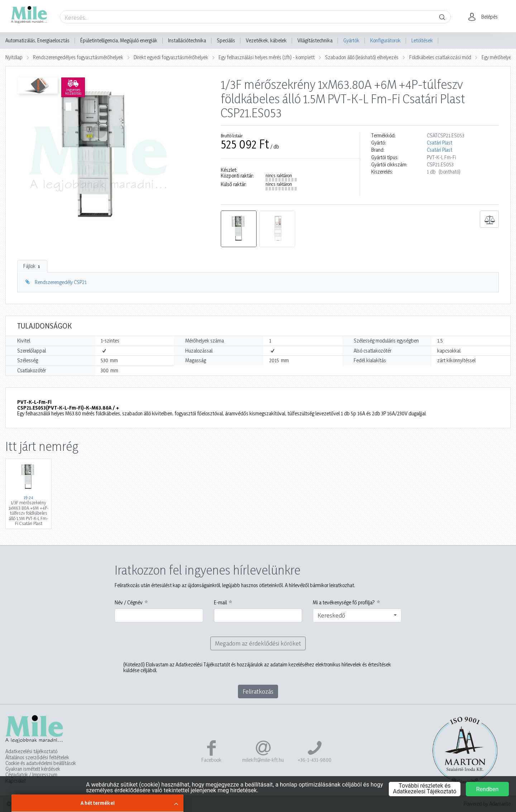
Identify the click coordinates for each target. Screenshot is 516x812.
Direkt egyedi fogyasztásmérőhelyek (171, 57)
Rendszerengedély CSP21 (61, 282)
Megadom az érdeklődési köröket (258, 643)
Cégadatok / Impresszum (31, 775)
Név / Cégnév (129, 603)
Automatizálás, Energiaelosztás (37, 41)
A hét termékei (98, 803)
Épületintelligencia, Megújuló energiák (119, 41)
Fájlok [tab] (32, 266)
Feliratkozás (258, 691)
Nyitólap (14, 57)
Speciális (226, 41)
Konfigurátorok (385, 40)
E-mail (220, 603)
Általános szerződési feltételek (37, 757)
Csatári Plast (439, 143)
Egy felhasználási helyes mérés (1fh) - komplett (267, 57)
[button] (485, 17)
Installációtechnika (187, 41)
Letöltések (422, 40)
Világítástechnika (315, 41)
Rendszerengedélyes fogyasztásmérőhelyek (78, 57)
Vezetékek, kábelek (266, 41)
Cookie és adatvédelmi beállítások (41, 763)
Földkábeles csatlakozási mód (440, 57)
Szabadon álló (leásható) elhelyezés (362, 57)
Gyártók (351, 40)
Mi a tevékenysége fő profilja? (344, 603)
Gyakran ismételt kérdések (33, 769)
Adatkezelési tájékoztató (31, 751)
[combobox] (357, 615)
